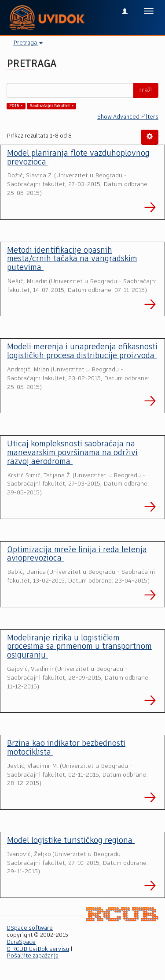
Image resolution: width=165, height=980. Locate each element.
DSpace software (30, 928)
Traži (146, 90)
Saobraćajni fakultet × (52, 106)
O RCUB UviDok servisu (38, 949)
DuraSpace (21, 942)
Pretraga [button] (28, 43)
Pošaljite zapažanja (33, 956)
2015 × (16, 106)
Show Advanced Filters (128, 117)
